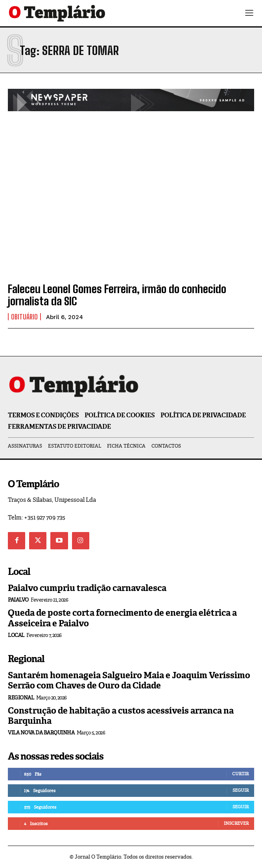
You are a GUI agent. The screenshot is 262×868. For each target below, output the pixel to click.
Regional (21, 698)
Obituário (24, 317)
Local (16, 635)
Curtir (240, 774)
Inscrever (236, 823)
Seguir (241, 790)
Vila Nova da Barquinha (41, 733)
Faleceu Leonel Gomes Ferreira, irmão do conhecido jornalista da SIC (117, 295)
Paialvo (18, 600)
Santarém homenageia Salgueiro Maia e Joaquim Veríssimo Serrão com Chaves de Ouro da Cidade (129, 680)
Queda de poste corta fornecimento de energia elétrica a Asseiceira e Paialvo (122, 618)
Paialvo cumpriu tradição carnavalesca (87, 588)
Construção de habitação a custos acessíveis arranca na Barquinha (121, 716)
